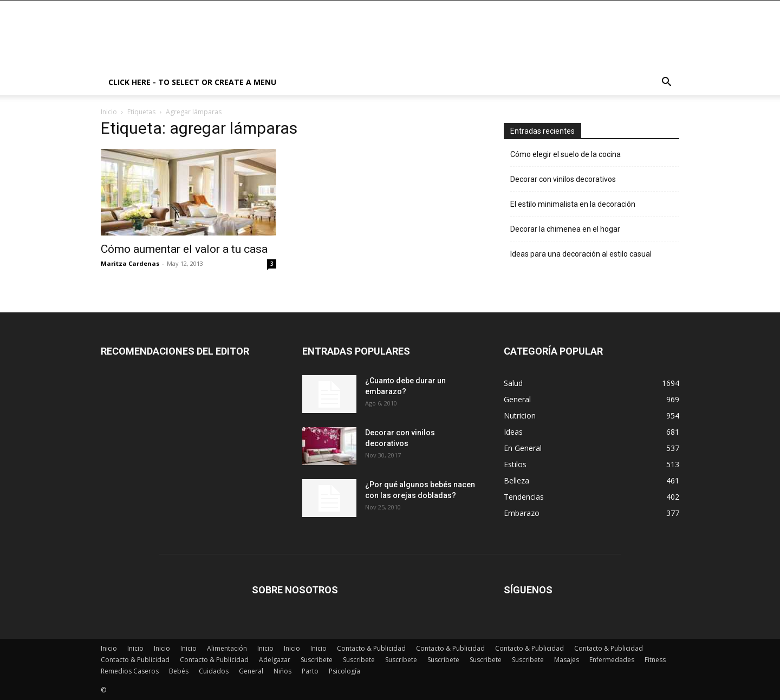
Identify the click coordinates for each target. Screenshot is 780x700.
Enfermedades (612, 660)
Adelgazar (275, 660)
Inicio (109, 112)
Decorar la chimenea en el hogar (565, 229)
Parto (310, 671)
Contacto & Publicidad (371, 648)
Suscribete (317, 660)
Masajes (567, 660)
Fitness (655, 660)
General (251, 671)
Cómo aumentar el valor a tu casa (184, 249)
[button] (666, 83)
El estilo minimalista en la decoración (573, 204)
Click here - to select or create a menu (192, 82)
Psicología (344, 671)
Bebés (179, 671)
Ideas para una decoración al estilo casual (581, 254)
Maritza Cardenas (130, 263)
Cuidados (214, 671)
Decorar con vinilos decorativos (563, 179)
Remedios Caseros (130, 671)
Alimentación (227, 648)
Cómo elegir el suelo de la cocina (565, 154)
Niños (282, 671)
